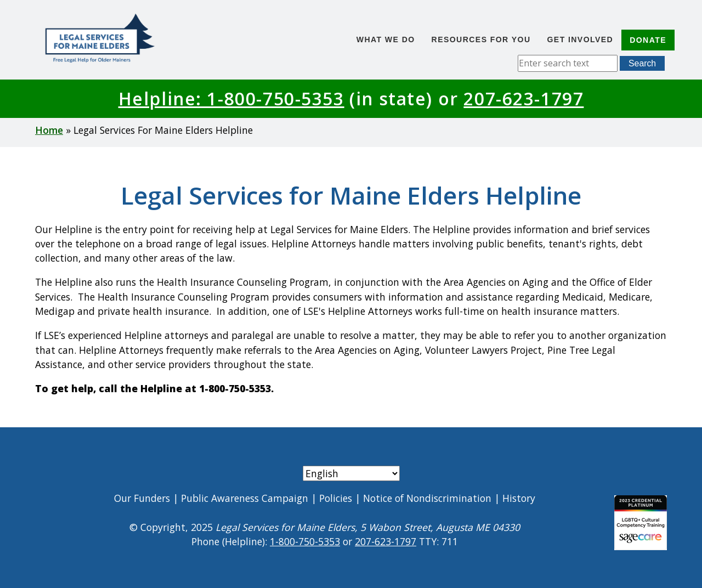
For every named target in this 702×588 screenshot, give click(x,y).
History (519, 498)
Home (49, 130)
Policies (336, 498)
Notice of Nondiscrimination (427, 498)
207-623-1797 (523, 98)
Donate (648, 40)
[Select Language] (351, 473)
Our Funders (142, 498)
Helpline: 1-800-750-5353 (231, 98)
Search (642, 63)
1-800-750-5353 (305, 541)
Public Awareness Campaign (245, 498)
